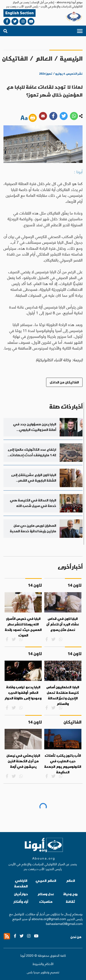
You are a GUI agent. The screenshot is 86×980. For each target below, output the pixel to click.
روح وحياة (70, 894)
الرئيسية (71, 58)
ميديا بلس (33, 972)
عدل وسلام (46, 894)
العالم (44, 58)
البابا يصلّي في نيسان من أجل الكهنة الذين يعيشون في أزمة (23, 761)
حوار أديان (21, 894)
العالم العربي (46, 881)
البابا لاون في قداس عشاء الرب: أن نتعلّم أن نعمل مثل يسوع (63, 624)
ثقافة (71, 902)
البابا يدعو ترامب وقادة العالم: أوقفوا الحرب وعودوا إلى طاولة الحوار (23, 693)
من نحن (76, 937)
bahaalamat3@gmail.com (64, 923)
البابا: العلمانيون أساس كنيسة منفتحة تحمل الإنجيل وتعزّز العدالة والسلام (63, 695)
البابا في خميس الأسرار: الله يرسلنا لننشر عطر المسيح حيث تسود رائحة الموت (23, 627)
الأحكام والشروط (43, 964)
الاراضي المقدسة (21, 883)
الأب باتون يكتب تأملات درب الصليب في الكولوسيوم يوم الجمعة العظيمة (63, 764)
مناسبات (46, 902)
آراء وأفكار (21, 902)
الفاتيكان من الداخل (64, 382)
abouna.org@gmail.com (49, 918)
